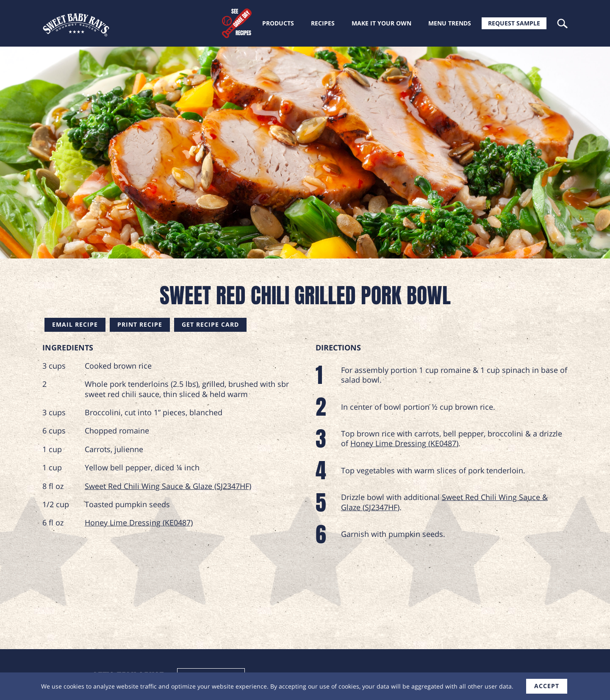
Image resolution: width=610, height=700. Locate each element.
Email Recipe (75, 324)
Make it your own (381, 23)
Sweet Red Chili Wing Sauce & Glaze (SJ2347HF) (168, 486)
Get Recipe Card (210, 324)
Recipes (323, 23)
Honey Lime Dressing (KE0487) (139, 522)
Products (278, 23)
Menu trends (450, 23)
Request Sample (514, 23)
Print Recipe (140, 324)
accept (547, 686)
